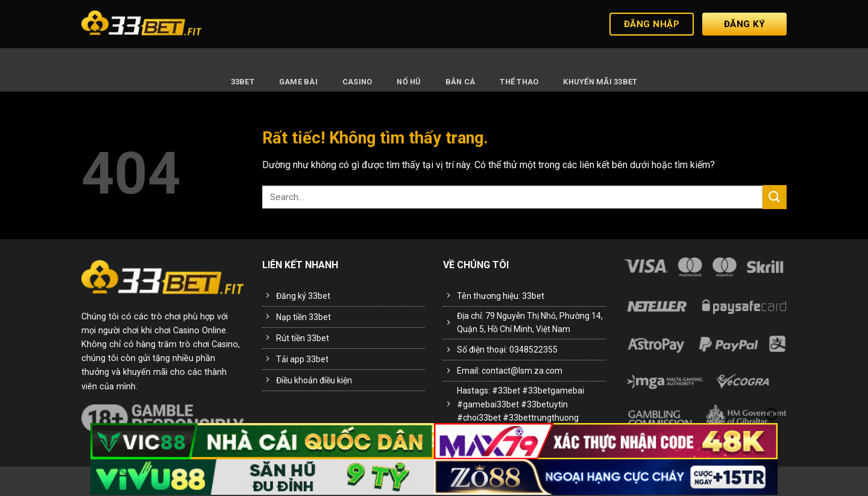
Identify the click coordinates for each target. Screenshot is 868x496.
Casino (357, 82)
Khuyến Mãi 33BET (600, 82)
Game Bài (298, 82)
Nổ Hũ (408, 82)
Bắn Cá (461, 82)
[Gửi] (775, 197)
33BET (243, 82)
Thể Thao (519, 82)
